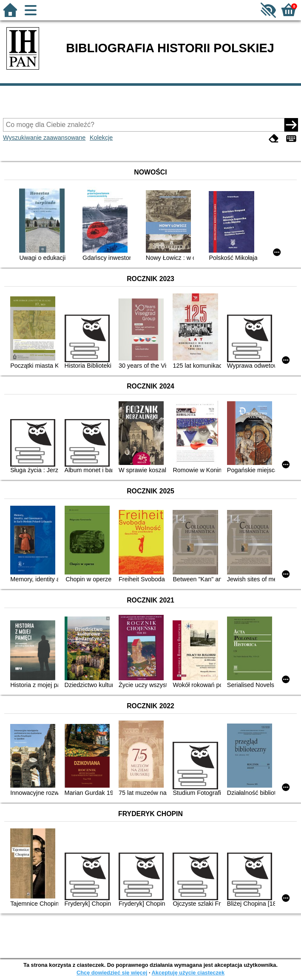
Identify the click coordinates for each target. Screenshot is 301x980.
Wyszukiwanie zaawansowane (44, 138)
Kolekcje (101, 138)
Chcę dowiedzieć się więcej (112, 973)
